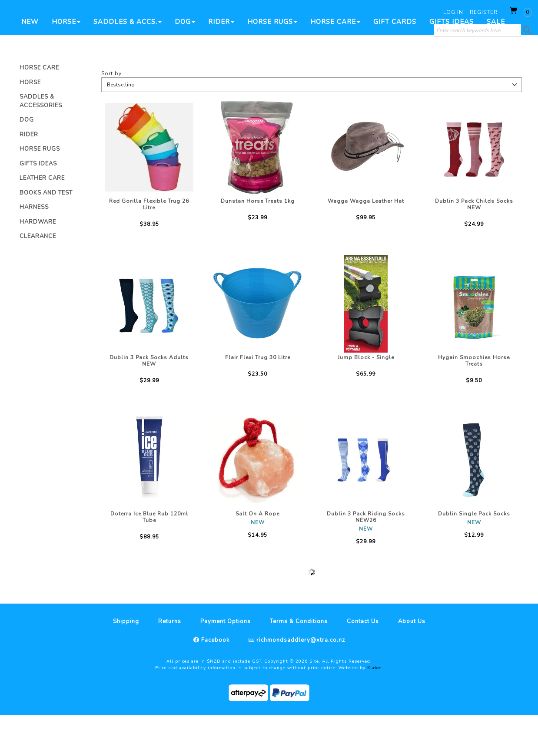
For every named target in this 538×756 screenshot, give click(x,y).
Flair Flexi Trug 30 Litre (258, 399)
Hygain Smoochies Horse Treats (474, 402)
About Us (412, 663)
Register (484, 12)
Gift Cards (395, 63)
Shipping (126, 663)
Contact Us (363, 663)
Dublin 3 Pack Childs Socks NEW (474, 246)
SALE (496, 63)
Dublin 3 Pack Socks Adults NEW (149, 402)
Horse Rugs (272, 63)
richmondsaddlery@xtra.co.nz (300, 681)
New (30, 63)
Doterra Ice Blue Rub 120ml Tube (149, 558)
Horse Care (335, 63)
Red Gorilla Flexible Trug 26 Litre (149, 246)
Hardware (38, 263)
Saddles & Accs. (128, 63)
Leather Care (42, 219)
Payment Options (226, 663)
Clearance (38, 277)
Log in (453, 12)
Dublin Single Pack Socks (474, 555)
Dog (185, 63)
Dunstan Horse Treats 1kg (258, 242)
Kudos (374, 709)
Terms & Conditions (299, 663)
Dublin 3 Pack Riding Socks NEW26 (366, 558)
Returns (170, 663)
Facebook (214, 681)
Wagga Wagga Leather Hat (366, 242)
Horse (66, 63)
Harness (34, 248)
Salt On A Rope (257, 555)
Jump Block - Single (366, 399)
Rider (221, 63)
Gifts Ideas (452, 63)
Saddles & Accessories (41, 142)
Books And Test (46, 234)
